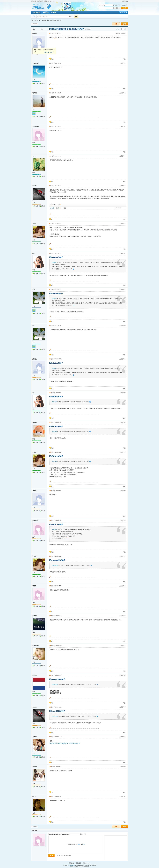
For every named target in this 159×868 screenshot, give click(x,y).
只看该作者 (122, 63)
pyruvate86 (36, 520)
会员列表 (46, 1)
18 (50, 616)
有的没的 (35, 675)
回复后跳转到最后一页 (64, 856)
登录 (117, 8)
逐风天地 (35, 422)
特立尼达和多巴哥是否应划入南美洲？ (52, 20)
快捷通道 (122, 12)
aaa (33, 253)
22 (50, 737)
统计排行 (52, 1)
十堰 (34, 80)
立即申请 (46, 52)
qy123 (34, 796)
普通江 (34, 586)
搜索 (76, 16)
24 (50, 796)
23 (50, 767)
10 (50, 359)
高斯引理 (35, 93)
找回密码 (125, 5)
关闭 (54, 49)
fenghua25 (35, 63)
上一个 (105, 835)
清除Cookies (87, 863)
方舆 (32, 20)
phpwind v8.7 (72, 865)
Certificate (77, 865)
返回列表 (35, 24)
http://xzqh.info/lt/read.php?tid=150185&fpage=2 (65, 743)
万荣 (34, 110)
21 (50, 707)
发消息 (43, 83)
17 (50, 586)
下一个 (127, 835)
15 (50, 520)
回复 (116, 24)
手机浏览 (78, 863)
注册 (124, 8)
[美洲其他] (53, 29)
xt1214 (34, 290)
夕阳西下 (35, 224)
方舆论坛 (46, 13)
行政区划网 (40, 1)
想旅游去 (35, 33)
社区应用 (33, 1)
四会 (34, 603)
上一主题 (117, 29)
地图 (55, 37)
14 (50, 491)
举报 (124, 59)
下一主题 (119, 29)
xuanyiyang (36, 126)
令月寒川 (35, 767)
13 (50, 452)
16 (50, 556)
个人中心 (54, 13)
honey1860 (36, 646)
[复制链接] (88, 29)
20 (50, 675)
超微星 (52, 208)
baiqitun (35, 186)
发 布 (52, 856)
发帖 (124, 24)
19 (50, 646)
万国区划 (37, 20)
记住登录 (118, 5)
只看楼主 (117, 33)
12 (50, 422)
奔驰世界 (35, 616)
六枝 (34, 537)
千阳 (34, 306)
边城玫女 (35, 737)
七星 (34, 202)
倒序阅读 (123, 33)
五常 (34, 376)
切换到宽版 (125, 1)
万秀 (34, 240)
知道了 (52, 52)
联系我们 (71, 863)
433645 (34, 156)
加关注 (36, 83)
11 (50, 393)
